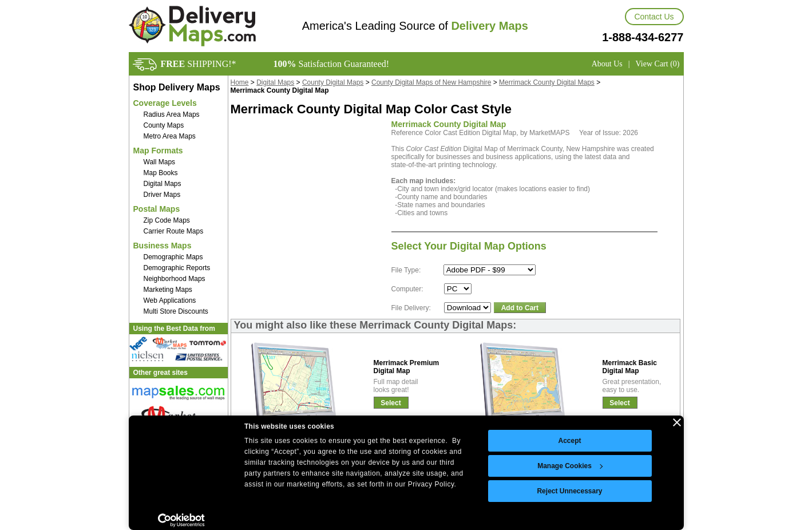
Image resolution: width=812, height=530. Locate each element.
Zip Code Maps (167, 220)
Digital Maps (163, 184)
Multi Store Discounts (176, 311)
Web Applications (170, 300)
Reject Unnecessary (569, 491)
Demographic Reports (177, 268)
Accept (569, 441)
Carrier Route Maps (174, 231)
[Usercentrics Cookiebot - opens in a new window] (182, 520)
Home (240, 82)
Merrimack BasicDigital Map (630, 367)
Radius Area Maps (172, 114)
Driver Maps (162, 195)
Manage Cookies (570, 466)
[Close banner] (677, 422)
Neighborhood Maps (175, 279)
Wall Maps (160, 162)
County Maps (164, 125)
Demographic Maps (173, 257)
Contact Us (654, 17)
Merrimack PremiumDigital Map (407, 367)
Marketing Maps (168, 290)
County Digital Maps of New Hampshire (431, 82)
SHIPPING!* (199, 64)
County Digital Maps (333, 82)
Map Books (161, 173)
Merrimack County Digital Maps (547, 82)
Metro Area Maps (170, 136)
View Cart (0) (658, 64)
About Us (607, 64)
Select (391, 403)
